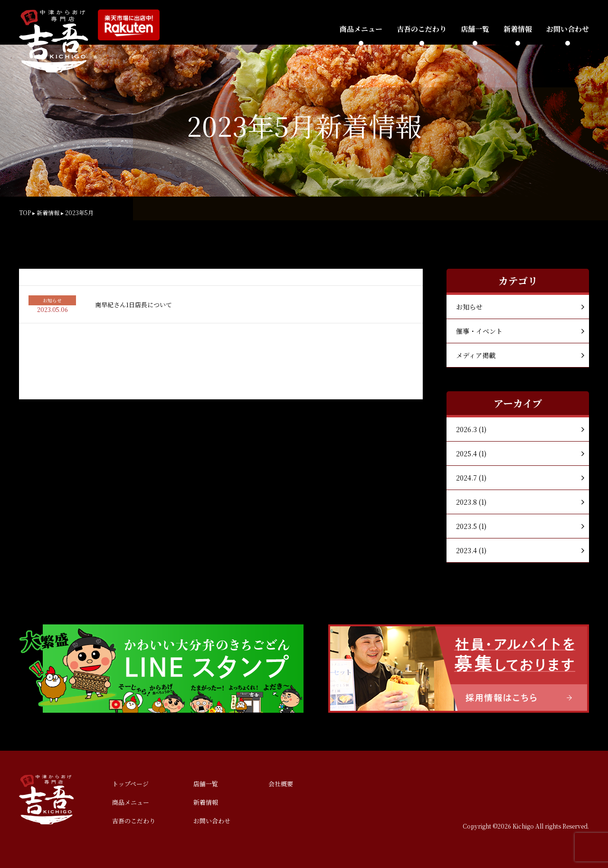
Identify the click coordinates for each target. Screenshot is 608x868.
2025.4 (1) (471, 453)
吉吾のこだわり (422, 29)
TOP (25, 212)
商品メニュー (361, 29)
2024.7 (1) (471, 478)
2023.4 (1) (471, 550)
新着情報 (518, 29)
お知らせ (469, 307)
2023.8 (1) (471, 502)
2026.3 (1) (471, 429)
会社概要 (281, 784)
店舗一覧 (475, 29)
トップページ (130, 784)
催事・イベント (479, 331)
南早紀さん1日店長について (133, 305)
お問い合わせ (568, 29)
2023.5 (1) (471, 526)
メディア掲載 (476, 355)
